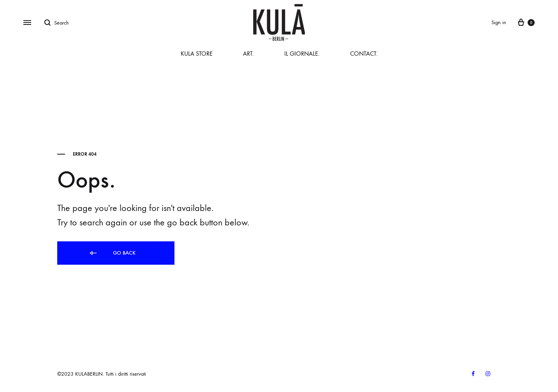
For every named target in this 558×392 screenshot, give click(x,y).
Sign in (499, 22)
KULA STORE (197, 54)
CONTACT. (364, 54)
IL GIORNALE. (302, 54)
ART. (248, 54)
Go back (112, 253)
